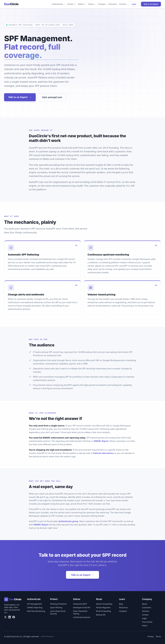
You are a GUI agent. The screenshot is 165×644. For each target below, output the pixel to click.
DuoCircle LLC (16, 636)
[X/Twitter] (5, 617)
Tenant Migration (103, 607)
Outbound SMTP (80, 604)
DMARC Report (101, 441)
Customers (112, 4)
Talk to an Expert (151, 4)
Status (145, 626)
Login (134, 4)
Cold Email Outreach (82, 617)
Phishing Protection (58, 604)
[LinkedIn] (10, 617)
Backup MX (101, 615)
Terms (158, 636)
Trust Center (147, 622)
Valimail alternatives (103, 453)
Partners (123, 4)
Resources (123, 607)
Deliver (82, 4)
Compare (102, 4)
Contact (145, 615)
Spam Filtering (56, 607)
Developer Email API (82, 607)
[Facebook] (14, 617)
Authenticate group (68, 521)
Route (92, 4)
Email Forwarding (103, 611)
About (145, 604)
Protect (72, 4)
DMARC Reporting (35, 607)
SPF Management (34, 604)
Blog (121, 604)
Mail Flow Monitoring (36, 611)
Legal (144, 618)
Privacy (151, 636)
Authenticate (59, 4)
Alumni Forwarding (104, 604)
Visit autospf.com (52, 97)
